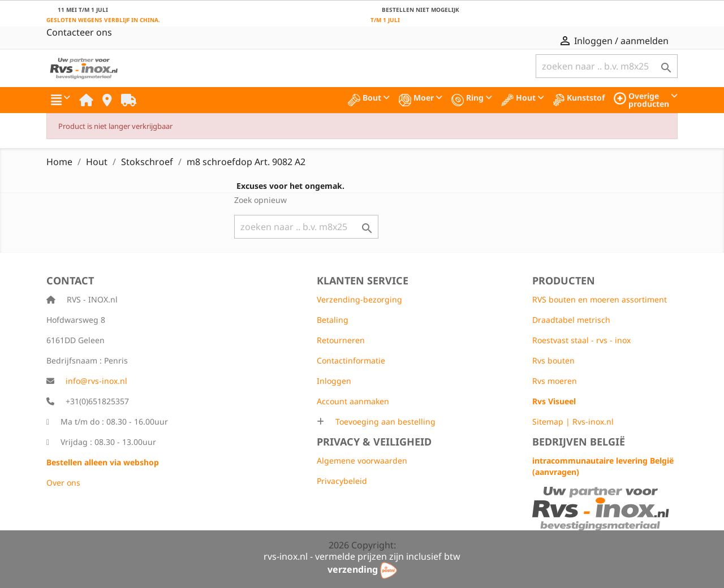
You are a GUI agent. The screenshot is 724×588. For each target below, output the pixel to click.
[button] (61, 100)
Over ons (63, 483)
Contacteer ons (79, 32)
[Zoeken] (607, 66)
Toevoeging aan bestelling (384, 421)
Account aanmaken (353, 401)
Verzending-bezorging (359, 299)
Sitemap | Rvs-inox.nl (573, 421)
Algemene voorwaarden (362, 461)
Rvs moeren (555, 381)
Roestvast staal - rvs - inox (581, 340)
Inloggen (334, 381)
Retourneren (341, 340)
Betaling (333, 320)
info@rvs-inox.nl (96, 381)
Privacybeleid (342, 481)
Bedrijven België (579, 442)
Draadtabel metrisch (571, 320)
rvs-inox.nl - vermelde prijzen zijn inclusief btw (362, 556)
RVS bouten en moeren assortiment (600, 299)
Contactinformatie (351, 360)
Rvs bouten (553, 360)
